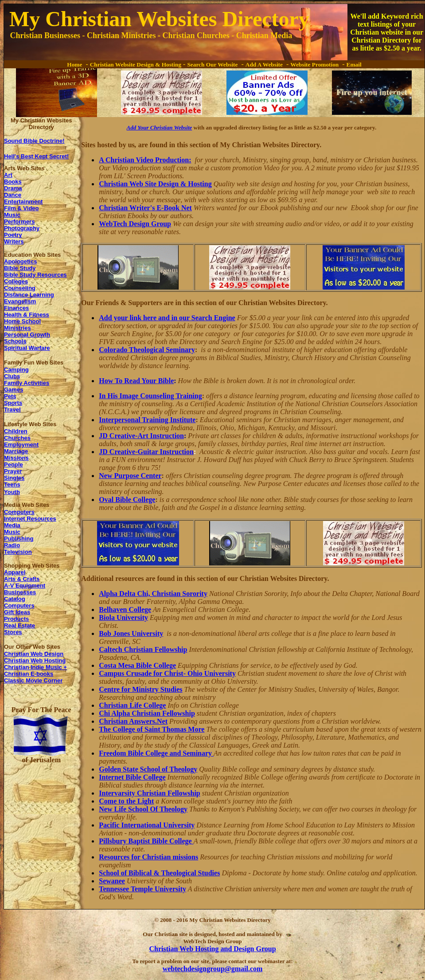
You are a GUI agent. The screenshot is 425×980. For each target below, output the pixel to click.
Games (14, 390)
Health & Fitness (27, 315)
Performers (19, 221)
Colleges (16, 281)
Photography (22, 228)
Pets (10, 396)
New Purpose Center (130, 476)
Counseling (20, 288)
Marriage (16, 451)
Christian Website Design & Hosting (136, 65)
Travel (12, 410)
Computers (19, 512)
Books (13, 182)
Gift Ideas (17, 612)
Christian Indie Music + (35, 667)
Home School (22, 321)
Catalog (15, 599)
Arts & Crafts (22, 579)
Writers (14, 241)
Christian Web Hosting (35, 661)
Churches (17, 438)
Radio (12, 545)
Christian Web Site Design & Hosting (155, 184)
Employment (21, 445)
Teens (12, 484)
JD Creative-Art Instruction (141, 436)
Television (18, 552)
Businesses (20, 592)
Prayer (13, 471)
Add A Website (264, 65)
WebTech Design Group (135, 224)
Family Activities (27, 383)
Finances (16, 308)
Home (74, 65)
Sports (13, 403)
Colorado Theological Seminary (147, 350)
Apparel (15, 572)
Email (354, 65)
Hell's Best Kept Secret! (36, 156)
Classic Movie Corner (33, 680)
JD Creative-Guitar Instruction (146, 452)
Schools (15, 341)
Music (12, 215)
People (14, 465)
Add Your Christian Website (160, 127)
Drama (13, 188)
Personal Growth (27, 335)
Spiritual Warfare (27, 348)
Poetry (13, 235)
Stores (13, 632)
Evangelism (20, 301)
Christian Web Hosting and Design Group (212, 949)
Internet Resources (30, 519)
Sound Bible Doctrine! (34, 141)
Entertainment (23, 202)
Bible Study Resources (35, 275)
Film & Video (21, 208)
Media (12, 525)
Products (16, 619)
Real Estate (19, 625)
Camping (16, 370)
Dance (13, 195)
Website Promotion (314, 65)
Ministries (18, 328)
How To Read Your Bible (136, 381)
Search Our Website (212, 65)
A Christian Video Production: (145, 160)
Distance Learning (29, 295)
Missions (16, 458)
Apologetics (20, 261)
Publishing (19, 539)
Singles (14, 478)
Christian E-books (29, 674)
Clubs (12, 376)
